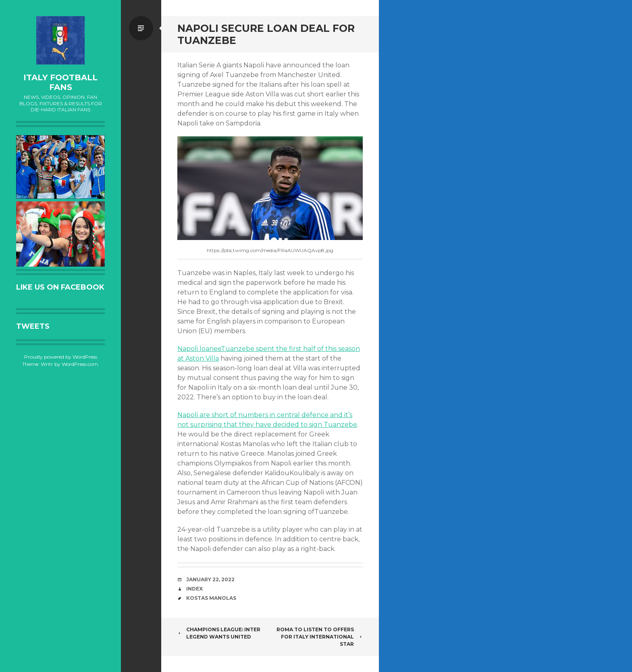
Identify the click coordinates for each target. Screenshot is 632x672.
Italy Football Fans (60, 82)
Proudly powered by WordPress (61, 357)
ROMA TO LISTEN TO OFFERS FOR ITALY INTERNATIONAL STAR (320, 637)
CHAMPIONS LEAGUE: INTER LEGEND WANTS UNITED (219, 633)
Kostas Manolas (211, 598)
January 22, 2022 (210, 579)
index (194, 589)
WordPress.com (80, 364)
